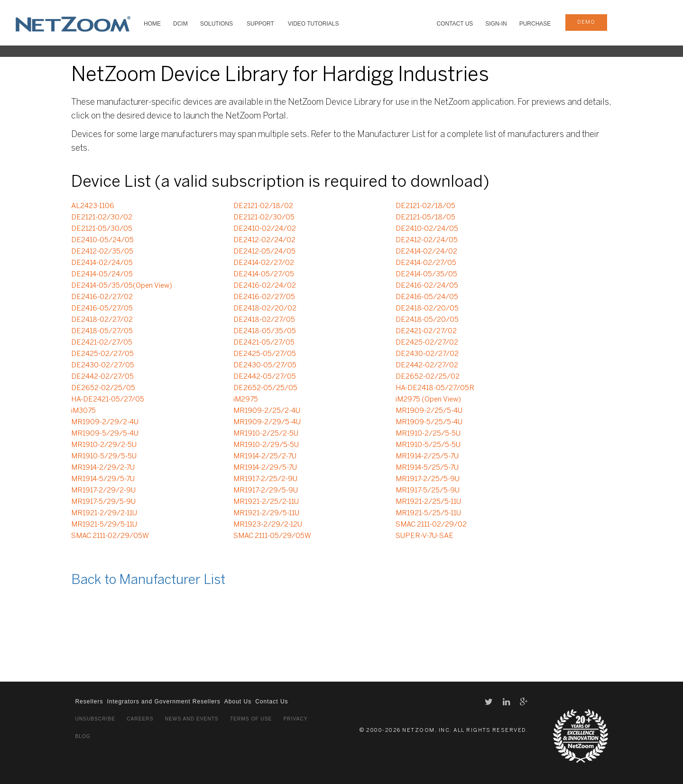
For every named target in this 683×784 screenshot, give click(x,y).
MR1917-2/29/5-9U (266, 491)
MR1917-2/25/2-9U (265, 479)
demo (586, 22)
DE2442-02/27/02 (427, 365)
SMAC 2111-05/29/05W (272, 536)
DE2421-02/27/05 (102, 343)
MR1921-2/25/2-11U (266, 502)
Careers (140, 719)
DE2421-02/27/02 (426, 331)
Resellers (89, 702)
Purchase (535, 24)
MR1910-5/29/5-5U (104, 456)
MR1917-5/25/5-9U (428, 491)
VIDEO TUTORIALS (314, 24)
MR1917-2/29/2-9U (103, 491)
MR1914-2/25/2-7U (265, 456)
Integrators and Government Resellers (163, 702)
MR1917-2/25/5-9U (428, 479)
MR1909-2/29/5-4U (267, 422)
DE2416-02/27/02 (102, 297)
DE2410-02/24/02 (265, 229)
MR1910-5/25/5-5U (428, 445)
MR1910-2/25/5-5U (428, 434)
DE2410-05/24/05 (102, 240)
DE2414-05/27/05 (264, 274)
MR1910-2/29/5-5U (266, 445)
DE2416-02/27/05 (264, 297)
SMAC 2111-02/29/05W (110, 536)
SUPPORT (260, 24)
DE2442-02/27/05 (102, 377)
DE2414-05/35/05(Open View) (122, 286)
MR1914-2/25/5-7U (427, 456)
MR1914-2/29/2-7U (103, 468)
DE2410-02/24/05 (427, 229)
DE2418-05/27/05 (102, 331)
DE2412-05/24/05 (264, 252)
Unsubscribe (95, 719)
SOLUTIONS (217, 24)
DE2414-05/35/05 (426, 274)
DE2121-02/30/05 (264, 218)
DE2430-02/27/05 (103, 365)
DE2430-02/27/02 (427, 354)
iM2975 (246, 400)
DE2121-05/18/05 (425, 218)
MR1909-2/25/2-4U (267, 411)
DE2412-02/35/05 (102, 252)
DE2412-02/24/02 (264, 240)
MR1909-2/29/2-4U (105, 422)
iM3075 (83, 411)
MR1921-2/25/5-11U (428, 502)
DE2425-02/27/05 (102, 354)
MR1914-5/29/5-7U (103, 479)
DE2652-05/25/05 (265, 388)
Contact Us (455, 24)
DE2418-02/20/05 (427, 309)
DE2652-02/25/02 (428, 377)
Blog (83, 736)
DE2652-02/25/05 (103, 388)
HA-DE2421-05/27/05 (108, 400)
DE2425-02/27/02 (427, 343)
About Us (238, 702)
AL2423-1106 (93, 206)
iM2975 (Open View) (428, 400)
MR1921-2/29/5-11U (266, 513)
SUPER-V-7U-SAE (425, 536)
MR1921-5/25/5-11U (428, 513)
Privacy (296, 719)
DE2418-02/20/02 (265, 309)
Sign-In (496, 24)
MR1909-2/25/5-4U (429, 411)
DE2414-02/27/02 (264, 263)
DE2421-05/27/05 (264, 343)
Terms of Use (251, 719)
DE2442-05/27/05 (265, 377)
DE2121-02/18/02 (263, 206)
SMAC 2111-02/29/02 (431, 525)
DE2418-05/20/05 (427, 320)
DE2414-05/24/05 (102, 274)
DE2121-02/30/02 (102, 218)
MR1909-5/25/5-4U (429, 422)
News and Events (192, 719)
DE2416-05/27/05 (102, 309)
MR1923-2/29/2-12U (268, 525)
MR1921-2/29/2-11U (104, 513)
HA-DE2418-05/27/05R (435, 388)
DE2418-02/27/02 (102, 320)
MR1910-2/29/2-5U (104, 445)
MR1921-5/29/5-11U (104, 525)
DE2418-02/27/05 (264, 320)
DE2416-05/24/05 (427, 297)
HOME (152, 24)
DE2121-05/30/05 (102, 229)
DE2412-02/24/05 (427, 240)
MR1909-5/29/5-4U (105, 434)
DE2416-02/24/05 (427, 286)
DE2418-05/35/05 (265, 331)
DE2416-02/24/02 (265, 286)
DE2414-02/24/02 (426, 252)
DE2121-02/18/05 (425, 206)
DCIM (180, 24)
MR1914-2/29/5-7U (265, 468)
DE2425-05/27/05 (265, 354)
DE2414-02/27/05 (426, 263)
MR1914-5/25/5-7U (427, 468)
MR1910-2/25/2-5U (266, 434)
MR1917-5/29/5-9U (103, 502)
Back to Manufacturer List (148, 580)
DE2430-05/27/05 (265, 365)
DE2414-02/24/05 (102, 263)
